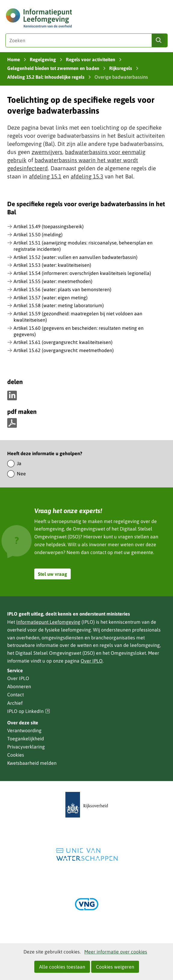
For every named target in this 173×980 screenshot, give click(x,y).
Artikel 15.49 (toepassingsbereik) (49, 226)
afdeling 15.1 (45, 176)
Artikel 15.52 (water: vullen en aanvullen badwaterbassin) (76, 257)
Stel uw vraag (53, 574)
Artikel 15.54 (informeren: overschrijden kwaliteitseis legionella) (82, 273)
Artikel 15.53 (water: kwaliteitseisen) (52, 265)
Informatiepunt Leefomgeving (48, 622)
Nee (21, 474)
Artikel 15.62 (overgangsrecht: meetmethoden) (64, 350)
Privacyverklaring (26, 747)
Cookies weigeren (115, 967)
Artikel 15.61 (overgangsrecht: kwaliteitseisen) (63, 342)
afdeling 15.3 (87, 176)
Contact (15, 695)
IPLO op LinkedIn (29, 711)
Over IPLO (92, 661)
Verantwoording (24, 730)
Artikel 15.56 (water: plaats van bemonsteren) (62, 289)
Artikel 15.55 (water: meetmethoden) (53, 281)
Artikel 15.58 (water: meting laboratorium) (59, 305)
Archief (15, 703)
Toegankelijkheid (26, 739)
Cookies (16, 755)
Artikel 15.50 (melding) (38, 235)
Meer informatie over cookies (116, 952)
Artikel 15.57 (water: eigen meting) (51, 298)
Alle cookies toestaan (62, 967)
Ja (19, 463)
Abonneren (19, 686)
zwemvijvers (47, 152)
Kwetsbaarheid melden (32, 763)
